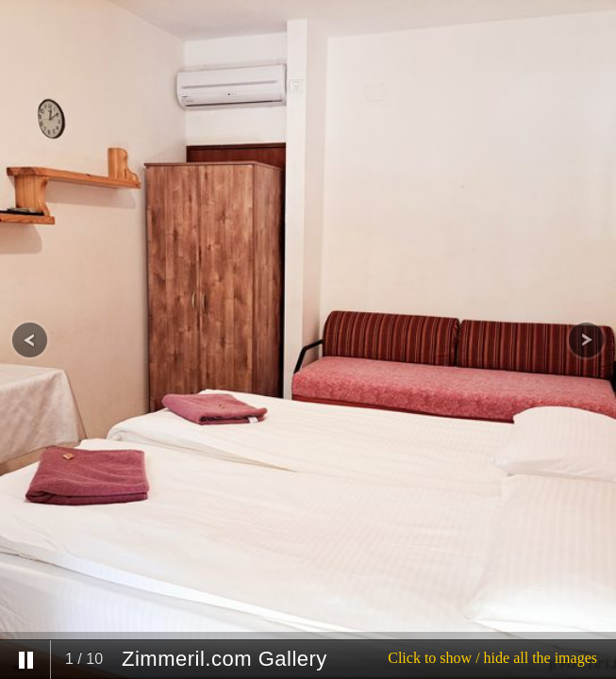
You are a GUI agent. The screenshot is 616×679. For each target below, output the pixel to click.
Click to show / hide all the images (492, 658)
